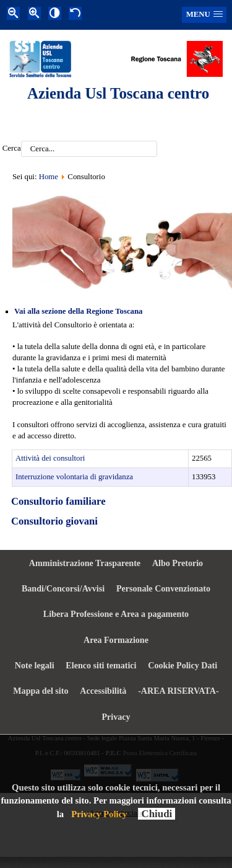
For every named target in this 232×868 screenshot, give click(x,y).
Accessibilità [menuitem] (103, 691)
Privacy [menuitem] (116, 717)
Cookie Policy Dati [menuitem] (183, 665)
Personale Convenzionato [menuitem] (163, 588)
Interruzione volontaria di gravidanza (74, 477)
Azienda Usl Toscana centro (118, 93)
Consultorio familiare (58, 501)
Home (49, 177)
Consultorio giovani (54, 521)
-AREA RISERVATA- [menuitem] (178, 691)
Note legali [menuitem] (35, 665)
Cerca (12, 149)
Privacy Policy (99, 814)
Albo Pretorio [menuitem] (178, 563)
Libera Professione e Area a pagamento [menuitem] (116, 614)
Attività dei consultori (50, 458)
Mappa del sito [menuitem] (41, 691)
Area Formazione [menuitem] (116, 640)
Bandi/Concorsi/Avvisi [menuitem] (63, 588)
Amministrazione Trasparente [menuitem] (85, 563)
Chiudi (157, 814)
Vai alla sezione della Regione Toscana (79, 311)
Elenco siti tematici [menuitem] (101, 665)
